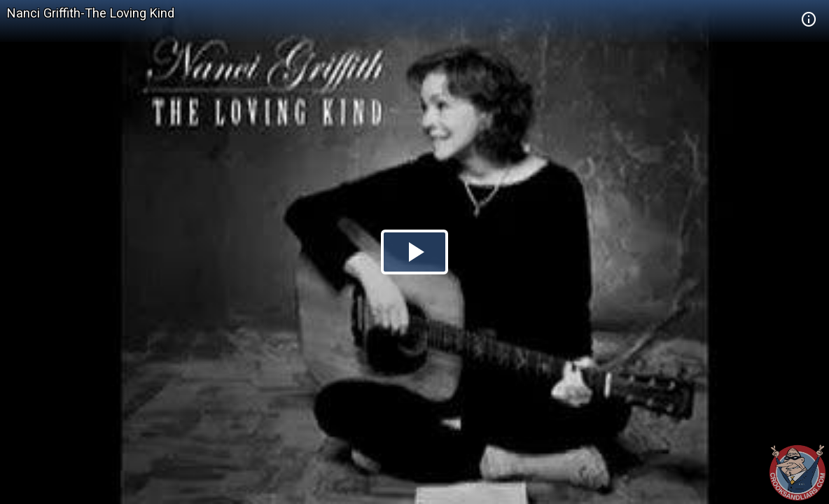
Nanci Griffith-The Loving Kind (91, 13)
